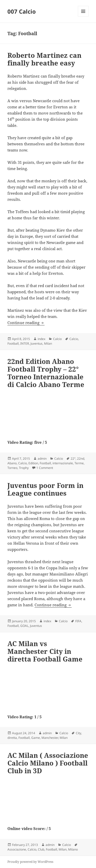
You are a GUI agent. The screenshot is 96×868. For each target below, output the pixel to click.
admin (42, 459)
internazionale (63, 463)
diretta (12, 738)
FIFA (78, 621)
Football (13, 343)
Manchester (50, 738)
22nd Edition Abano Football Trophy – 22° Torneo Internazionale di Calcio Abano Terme (46, 373)
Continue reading (26, 323)
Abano (12, 463)
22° (73, 459)
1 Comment (45, 468)
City (78, 733)
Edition (33, 463)
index (41, 339)
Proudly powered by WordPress (30, 862)
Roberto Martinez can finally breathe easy (44, 59)
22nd (81, 459)
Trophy (24, 468)
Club (41, 849)
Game (36, 738)
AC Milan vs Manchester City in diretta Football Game (45, 651)
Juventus (36, 343)
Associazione (17, 849)
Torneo (12, 468)
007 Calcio (22, 11)
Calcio (57, 339)
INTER (25, 343)
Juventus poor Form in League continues (45, 489)
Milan (48, 343)
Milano (73, 849)
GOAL (24, 626)
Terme (79, 463)
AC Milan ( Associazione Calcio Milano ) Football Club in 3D (48, 763)
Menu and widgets (83, 17)
